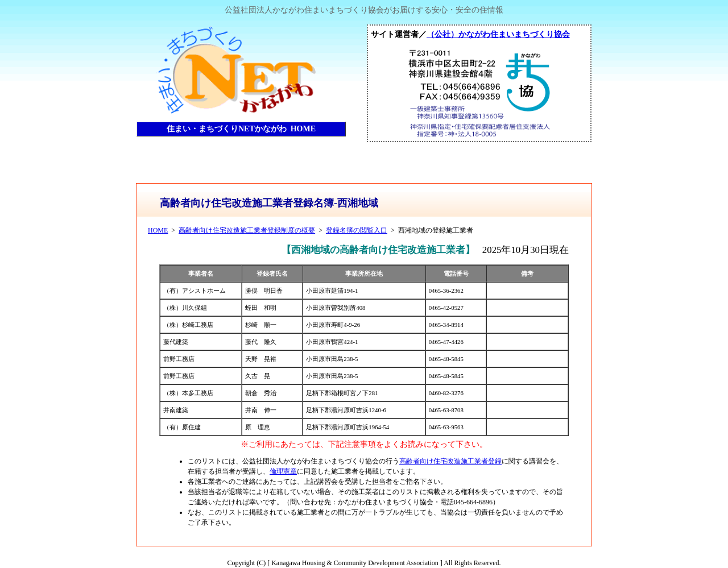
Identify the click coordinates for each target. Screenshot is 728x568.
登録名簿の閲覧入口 (357, 230)
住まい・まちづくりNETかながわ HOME (241, 129)
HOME (158, 230)
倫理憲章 (283, 471)
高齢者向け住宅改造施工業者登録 (450, 461)
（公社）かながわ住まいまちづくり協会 (498, 34)
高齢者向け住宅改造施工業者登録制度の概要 (247, 230)
